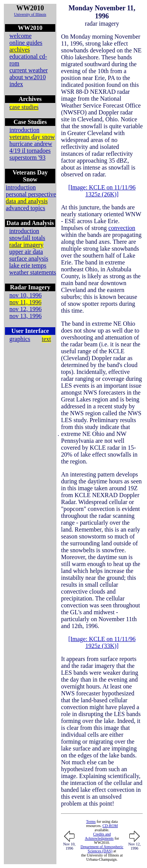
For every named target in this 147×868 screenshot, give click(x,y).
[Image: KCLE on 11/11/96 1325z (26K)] (102, 191)
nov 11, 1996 (26, 302)
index (17, 84)
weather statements (33, 272)
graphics (20, 339)
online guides (26, 43)
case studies (24, 107)
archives (20, 50)
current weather (29, 70)
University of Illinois (30, 14)
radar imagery (26, 245)
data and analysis (27, 201)
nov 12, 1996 (26, 309)
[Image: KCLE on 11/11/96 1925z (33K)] (102, 642)
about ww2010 (28, 77)
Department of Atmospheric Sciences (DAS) (102, 849)
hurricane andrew (31, 144)
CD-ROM (110, 826)
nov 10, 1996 (26, 295)
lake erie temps (28, 265)
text (46, 339)
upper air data (26, 252)
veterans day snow (32, 137)
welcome (21, 36)
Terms (91, 821)
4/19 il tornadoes (30, 151)
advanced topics (26, 208)
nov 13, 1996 (26, 316)
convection (122, 228)
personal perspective (31, 194)
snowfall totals (27, 238)
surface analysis (29, 259)
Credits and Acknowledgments (99, 836)
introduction (25, 130)
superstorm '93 (28, 157)
